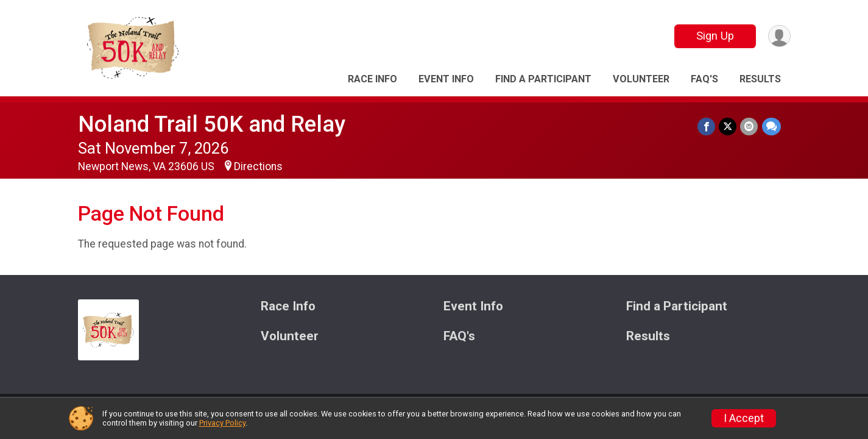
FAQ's (704, 79)
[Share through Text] (771, 127)
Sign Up (715, 36)
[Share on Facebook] (707, 127)
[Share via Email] (750, 127)
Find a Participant (543, 79)
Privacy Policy (222, 423)
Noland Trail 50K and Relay (212, 124)
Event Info (446, 79)
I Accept (744, 418)
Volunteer (641, 79)
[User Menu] (779, 36)
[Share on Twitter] (728, 127)
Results (760, 79)
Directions (258, 166)
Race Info (372, 79)
